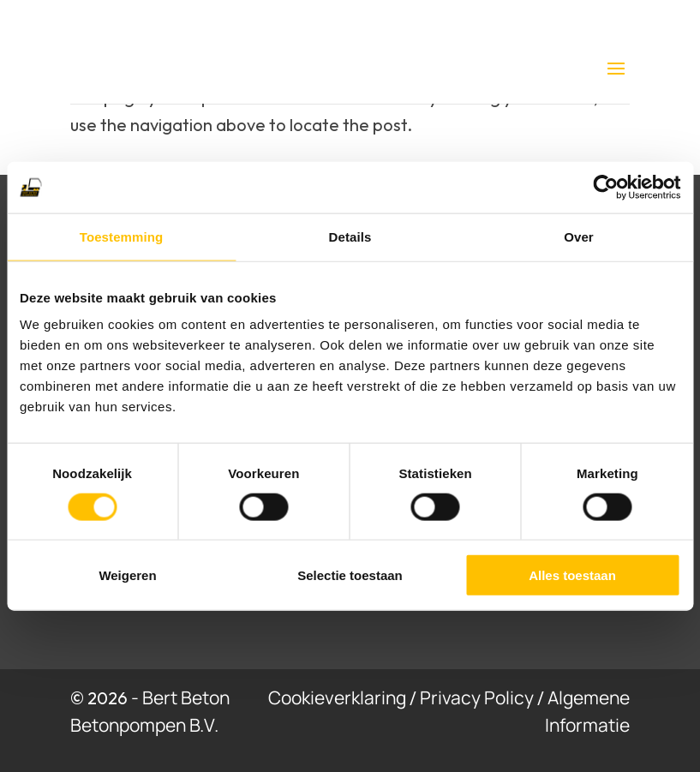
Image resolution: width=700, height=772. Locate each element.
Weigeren (127, 575)
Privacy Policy (477, 697)
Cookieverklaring (337, 697)
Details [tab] (350, 236)
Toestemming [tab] (122, 236)
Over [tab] (579, 236)
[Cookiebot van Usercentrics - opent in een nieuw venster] (605, 187)
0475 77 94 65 (402, 21)
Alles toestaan (572, 575)
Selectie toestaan (350, 575)
